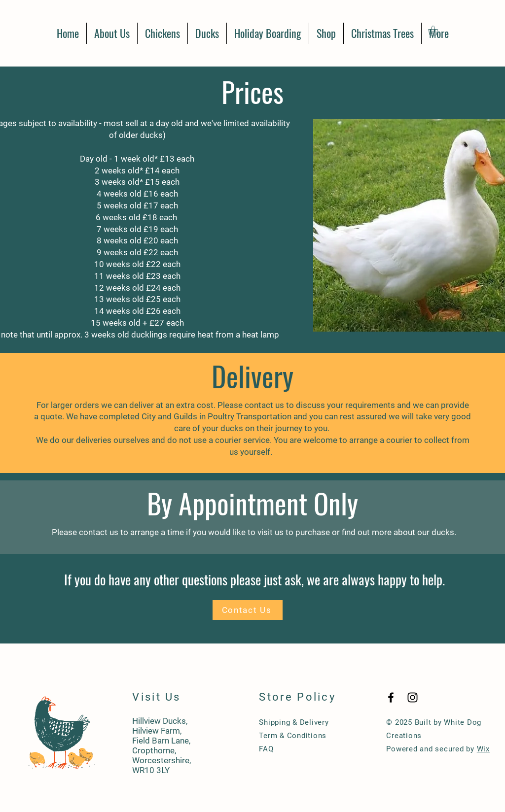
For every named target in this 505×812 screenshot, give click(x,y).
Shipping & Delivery (294, 722)
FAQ (266, 749)
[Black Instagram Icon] (413, 697)
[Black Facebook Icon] (391, 697)
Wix (483, 749)
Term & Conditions (293, 736)
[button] (439, 31)
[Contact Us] (248, 610)
